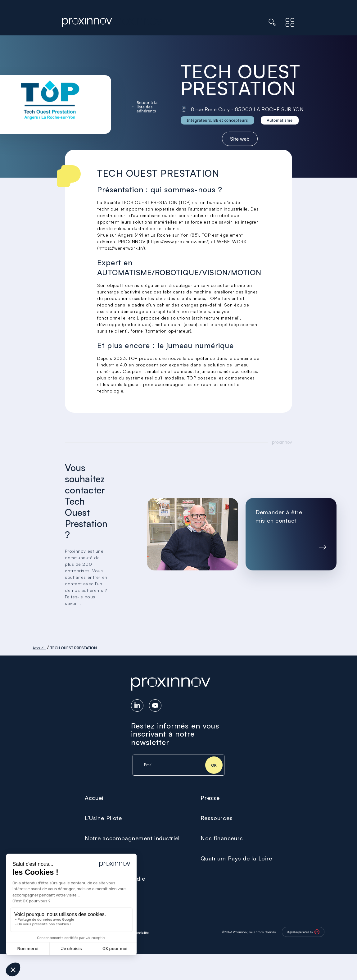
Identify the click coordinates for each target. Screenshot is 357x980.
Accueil (39, 648)
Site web (240, 139)
